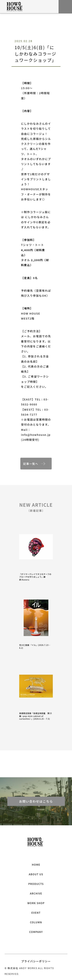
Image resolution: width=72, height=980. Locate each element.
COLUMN (36, 922)
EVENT (36, 913)
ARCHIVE (36, 893)
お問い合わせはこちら (36, 801)
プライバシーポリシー (36, 961)
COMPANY (36, 932)
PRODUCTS (36, 884)
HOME (36, 865)
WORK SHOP (36, 903)
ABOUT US (36, 874)
